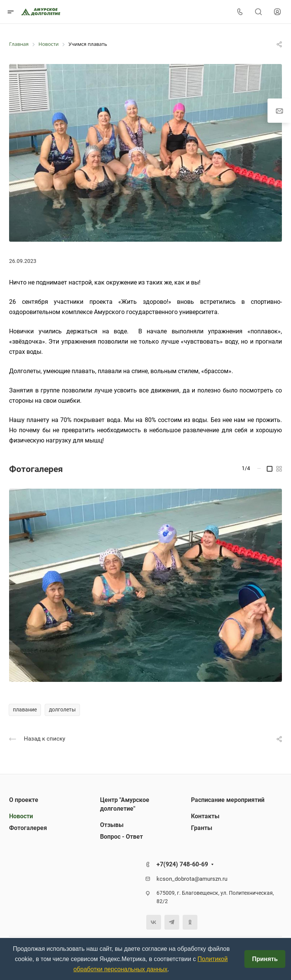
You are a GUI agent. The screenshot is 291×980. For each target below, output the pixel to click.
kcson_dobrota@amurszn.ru (192, 879)
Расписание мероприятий (228, 800)
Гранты (202, 828)
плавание (25, 710)
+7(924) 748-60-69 (182, 864)
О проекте (24, 800)
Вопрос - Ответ (121, 837)
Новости (21, 816)
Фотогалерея (28, 828)
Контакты (205, 816)
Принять (265, 959)
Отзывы (112, 825)
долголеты (62, 710)
